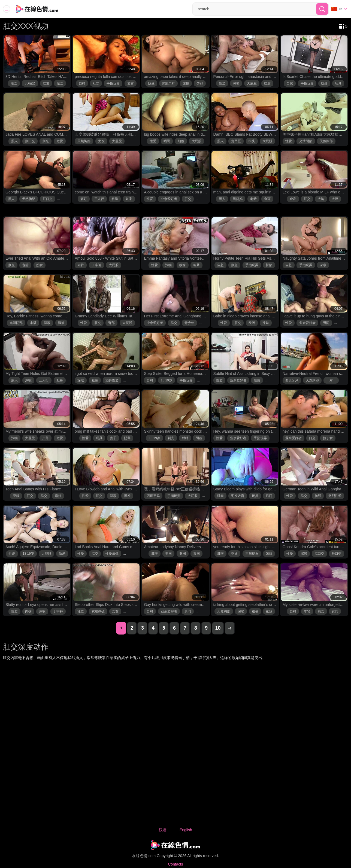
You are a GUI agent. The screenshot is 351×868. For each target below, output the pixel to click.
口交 (312, 438)
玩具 (338, 83)
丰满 (33, 323)
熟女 (40, 265)
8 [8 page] (196, 628)
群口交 (337, 554)
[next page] (230, 628)
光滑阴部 (306, 141)
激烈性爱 (335, 496)
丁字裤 (96, 265)
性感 (257, 380)
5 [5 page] (164, 628)
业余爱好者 (169, 199)
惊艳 (186, 83)
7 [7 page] (185, 628)
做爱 (60, 83)
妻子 (113, 438)
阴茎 (151, 83)
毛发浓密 (238, 496)
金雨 (267, 199)
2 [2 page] (132, 628)
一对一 (331, 380)
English (186, 830)
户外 (46, 438)
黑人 (14, 141)
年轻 (307, 611)
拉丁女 (328, 438)
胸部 (318, 496)
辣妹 (266, 323)
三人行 (99, 199)
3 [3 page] (143, 628)
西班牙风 (292, 380)
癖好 (84, 199)
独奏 (220, 496)
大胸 (321, 199)
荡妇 (269, 554)
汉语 (163, 830)
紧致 (269, 611)
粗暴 (115, 199)
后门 (269, 496)
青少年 (189, 323)
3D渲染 (30, 83)
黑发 (127, 496)
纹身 (324, 83)
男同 (326, 323)
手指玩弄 (113, 83)
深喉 (236, 83)
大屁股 (252, 83)
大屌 (335, 199)
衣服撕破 (98, 611)
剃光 (46, 141)
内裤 (81, 265)
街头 (252, 141)
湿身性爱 (112, 380)
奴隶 (129, 199)
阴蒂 (127, 438)
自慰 (82, 83)
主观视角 (252, 554)
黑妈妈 (238, 199)
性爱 (14, 83)
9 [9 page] (206, 628)
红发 (46, 83)
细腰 (181, 141)
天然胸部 (84, 141)
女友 (101, 141)
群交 (174, 323)
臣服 (16, 496)
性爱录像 (112, 554)
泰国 (196, 554)
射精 (185, 438)
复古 (131, 83)
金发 (293, 199)
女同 (335, 611)
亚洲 (183, 554)
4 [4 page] (153, 628)
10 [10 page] (218, 628)
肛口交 (30, 141)
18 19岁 (167, 380)
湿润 (61, 323)
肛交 (96, 83)
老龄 (253, 199)
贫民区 (236, 141)
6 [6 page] (174, 628)
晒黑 (167, 141)
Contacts (175, 864)
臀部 (200, 83)
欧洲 (252, 323)
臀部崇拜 (168, 83)
